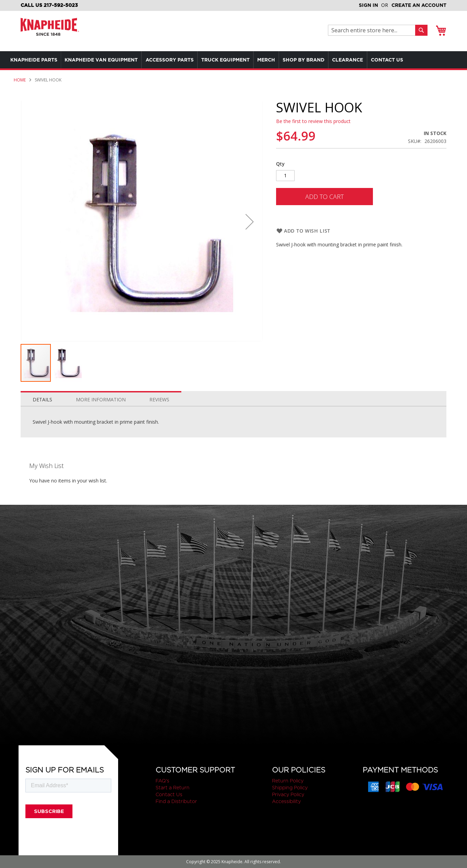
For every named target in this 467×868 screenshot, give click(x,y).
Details (42, 399)
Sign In (368, 5)
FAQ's (162, 781)
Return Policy (288, 781)
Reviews (159, 399)
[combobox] (373, 30)
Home (20, 80)
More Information (101, 399)
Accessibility (286, 801)
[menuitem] (36, 60)
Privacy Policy (288, 794)
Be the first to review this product (313, 121)
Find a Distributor (176, 801)
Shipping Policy (290, 788)
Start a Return (173, 788)
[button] (250, 222)
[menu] (233, 60)
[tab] (42, 398)
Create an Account (419, 5)
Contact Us (169, 794)
